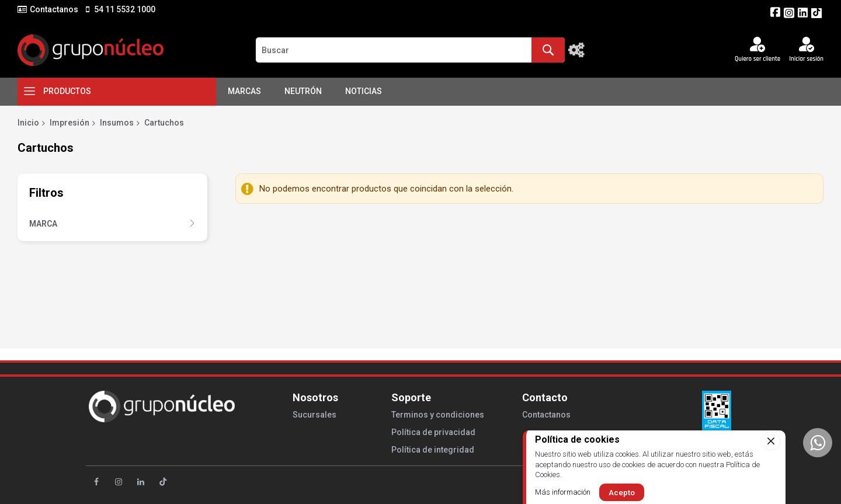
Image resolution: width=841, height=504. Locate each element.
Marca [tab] (43, 224)
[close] (771, 441)
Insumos (117, 123)
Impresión (69, 123)
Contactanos (54, 9)
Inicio (28, 123)
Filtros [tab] (46, 193)
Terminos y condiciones (438, 415)
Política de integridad (433, 450)
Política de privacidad (433, 432)
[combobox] (410, 50)
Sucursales (314, 415)
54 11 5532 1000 (124, 9)
